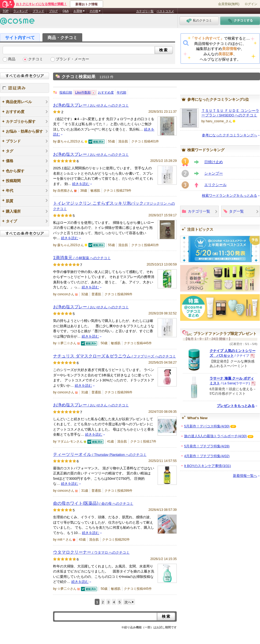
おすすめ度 (106, 92)
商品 (12, 59)
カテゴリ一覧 (145, 11)
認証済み (25, 88)
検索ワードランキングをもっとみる (229, 195)
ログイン (251, 4)
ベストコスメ (165, 11)
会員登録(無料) (229, 4)
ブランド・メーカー (72, 59)
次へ (128, 602)
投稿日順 (66, 92)
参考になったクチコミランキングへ (229, 135)
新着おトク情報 (86, 4)
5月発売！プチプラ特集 (207, 446)
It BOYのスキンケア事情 (207, 466)
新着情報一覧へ (245, 476)
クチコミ (36, 59)
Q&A (66, 11)
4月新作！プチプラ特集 (207, 456)
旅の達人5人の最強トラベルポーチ (215, 436)
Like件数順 (83, 92)
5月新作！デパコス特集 (207, 426)
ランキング (21, 11)
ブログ (53, 11)
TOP (6, 11)
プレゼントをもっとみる (236, 406)
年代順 (122, 92)
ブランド (38, 11)
